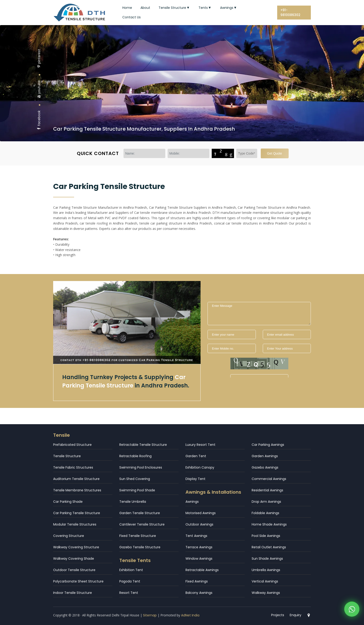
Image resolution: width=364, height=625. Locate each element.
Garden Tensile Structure (140, 513)
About (145, 8)
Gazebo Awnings (265, 467)
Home (127, 8)
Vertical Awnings (265, 581)
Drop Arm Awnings (266, 502)
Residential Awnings (267, 490)
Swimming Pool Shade (137, 490)
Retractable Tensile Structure (143, 445)
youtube (39, 89)
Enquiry (296, 615)
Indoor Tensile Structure (73, 593)
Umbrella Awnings (266, 570)
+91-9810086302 (290, 12)
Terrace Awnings (199, 547)
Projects (278, 615)
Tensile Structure (174, 8)
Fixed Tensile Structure (138, 536)
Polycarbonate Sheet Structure (78, 581)
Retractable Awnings (202, 570)
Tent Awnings (196, 536)
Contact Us (132, 17)
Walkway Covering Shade (74, 559)
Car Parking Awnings (268, 445)
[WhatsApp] (352, 610)
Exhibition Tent (131, 570)
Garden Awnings (265, 456)
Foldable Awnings (265, 513)
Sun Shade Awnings (267, 559)
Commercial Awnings (269, 479)
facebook (39, 120)
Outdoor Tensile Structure (74, 570)
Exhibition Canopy (200, 467)
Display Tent (195, 479)
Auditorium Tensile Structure (76, 479)
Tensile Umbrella (133, 502)
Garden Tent (196, 456)
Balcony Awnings (199, 593)
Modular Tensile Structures (75, 524)
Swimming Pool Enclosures (141, 467)
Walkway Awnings (266, 593)
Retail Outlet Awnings (269, 547)
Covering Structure (69, 536)
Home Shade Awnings (269, 524)
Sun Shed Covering (135, 479)
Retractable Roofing (135, 456)
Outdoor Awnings (199, 524)
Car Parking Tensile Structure (77, 513)
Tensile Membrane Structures (77, 490)
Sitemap (150, 615)
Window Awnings (199, 559)
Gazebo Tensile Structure (140, 547)
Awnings (229, 8)
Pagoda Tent (130, 581)
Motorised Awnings (201, 513)
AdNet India (190, 615)
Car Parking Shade (68, 502)
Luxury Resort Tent (200, 445)
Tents (205, 8)
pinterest (39, 58)
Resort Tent (129, 593)
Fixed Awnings (197, 581)
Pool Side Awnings (266, 536)
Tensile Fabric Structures (73, 467)
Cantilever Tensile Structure (142, 524)
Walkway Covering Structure (76, 547)
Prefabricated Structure (72, 445)
